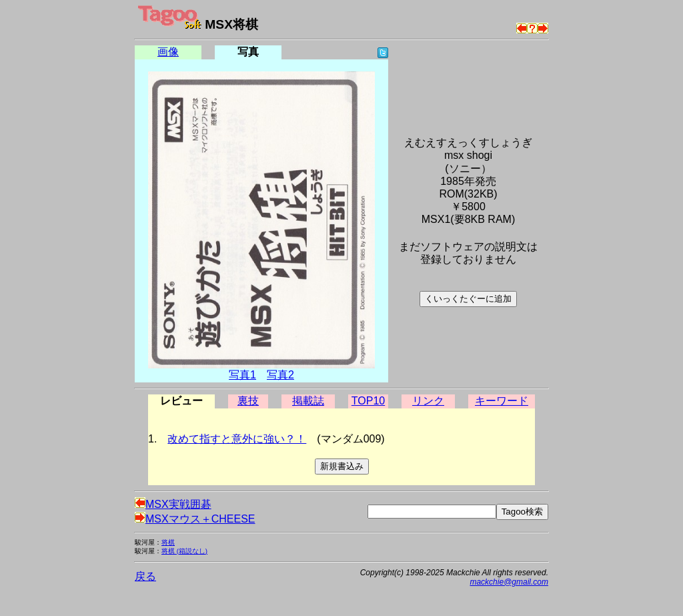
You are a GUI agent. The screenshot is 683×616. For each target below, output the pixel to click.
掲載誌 (308, 401)
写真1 (242, 375)
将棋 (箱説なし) (184, 551)
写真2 (280, 375)
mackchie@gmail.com (509, 582)
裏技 (248, 401)
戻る (145, 576)
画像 (168, 52)
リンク (428, 401)
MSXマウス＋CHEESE (195, 519)
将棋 (168, 542)
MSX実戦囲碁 (173, 504)
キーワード (502, 401)
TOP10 (368, 401)
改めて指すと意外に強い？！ (237, 439)
